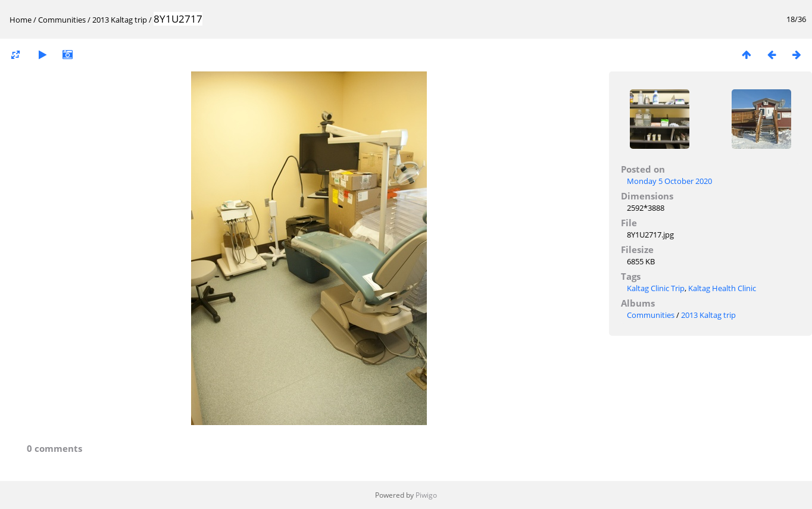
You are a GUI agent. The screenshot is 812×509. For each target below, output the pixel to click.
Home (21, 20)
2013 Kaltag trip (120, 20)
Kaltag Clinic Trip (656, 288)
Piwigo (426, 495)
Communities (62, 20)
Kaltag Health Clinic (722, 288)
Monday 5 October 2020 (669, 181)
